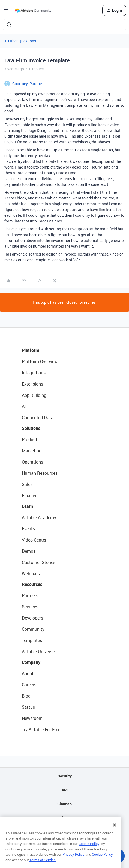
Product (30, 439)
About (28, 673)
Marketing (32, 451)
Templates (32, 640)
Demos (29, 551)
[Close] (115, 831)
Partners (30, 595)
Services (30, 607)
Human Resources (40, 473)
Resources (32, 584)
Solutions (31, 428)
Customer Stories (39, 562)
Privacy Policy (73, 860)
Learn (27, 506)
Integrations (34, 373)
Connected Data (38, 418)
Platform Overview (40, 361)
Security (65, 776)
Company (31, 662)
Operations (32, 462)
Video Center (34, 540)
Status (28, 707)
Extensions (32, 384)
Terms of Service (43, 866)
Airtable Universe (38, 652)
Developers (32, 618)
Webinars (31, 574)
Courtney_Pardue (27, 84)
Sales (27, 484)
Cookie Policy (89, 849)
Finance (30, 496)
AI (24, 406)
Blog (26, 696)
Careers (29, 685)
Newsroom (32, 718)
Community (33, 629)
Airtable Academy (39, 517)
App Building (34, 395)
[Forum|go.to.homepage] (33, 10)
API (65, 790)
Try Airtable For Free (41, 730)
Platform (31, 350)
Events (28, 529)
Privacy (64, 818)
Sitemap (64, 804)
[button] (6, 11)
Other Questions (22, 41)
